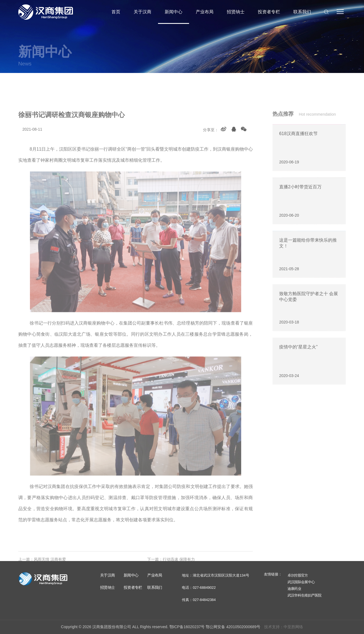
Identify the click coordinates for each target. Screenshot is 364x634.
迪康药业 (294, 589)
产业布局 (205, 12)
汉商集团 (46, 12)
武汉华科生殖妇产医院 (305, 595)
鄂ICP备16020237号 (187, 627)
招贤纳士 (236, 12)
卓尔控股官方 (298, 575)
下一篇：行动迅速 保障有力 (171, 569)
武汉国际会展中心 (301, 582)
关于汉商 (142, 12)
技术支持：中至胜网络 (284, 627)
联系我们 (302, 12)
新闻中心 (174, 12)
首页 (116, 12)
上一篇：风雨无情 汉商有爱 (42, 569)
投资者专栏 (269, 12)
